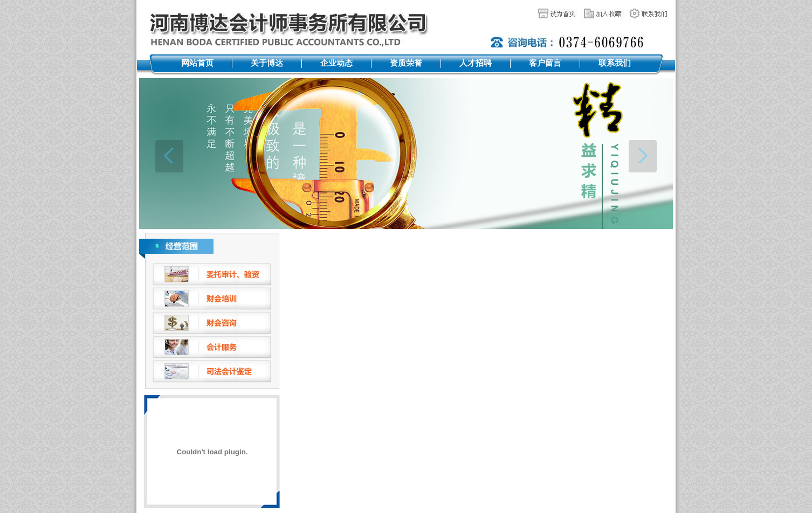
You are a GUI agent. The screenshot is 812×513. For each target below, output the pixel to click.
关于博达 (267, 63)
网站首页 (197, 63)
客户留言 (545, 63)
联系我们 (615, 63)
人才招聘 (476, 63)
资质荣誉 (406, 63)
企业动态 (336, 63)
